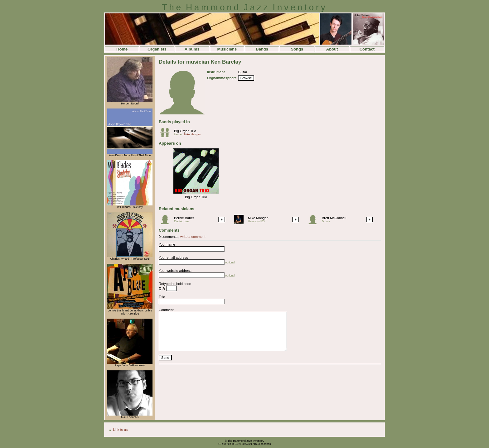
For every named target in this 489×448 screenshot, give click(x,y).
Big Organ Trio (185, 131)
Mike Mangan (192, 134)
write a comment (193, 237)
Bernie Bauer (184, 218)
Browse (246, 78)
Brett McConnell (334, 218)
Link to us (120, 430)
